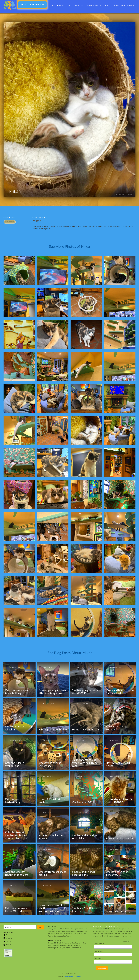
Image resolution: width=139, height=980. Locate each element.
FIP (69, 5)
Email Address (100, 944)
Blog (107, 5)
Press (115, 5)
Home (54, 5)
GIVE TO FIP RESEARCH (32, 4)
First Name (98, 951)
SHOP (124, 5)
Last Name (98, 959)
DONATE (61, 5)
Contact (131, 5)
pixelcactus (78, 976)
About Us (79, 5)
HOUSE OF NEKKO (94, 5)
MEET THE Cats (10, 222)
